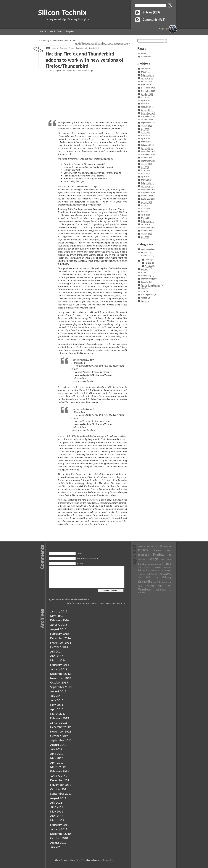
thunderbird (94, 48)
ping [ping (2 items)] (156, 578)
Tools (143, 291)
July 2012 (145, 167)
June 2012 (146, 170)
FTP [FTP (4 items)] (170, 555)
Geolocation (56, 31)
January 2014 (147, 110)
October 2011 (147, 196)
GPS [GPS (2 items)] (163, 559)
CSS (82, 860)
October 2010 (147, 231)
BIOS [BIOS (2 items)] (156, 547)
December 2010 (148, 228)
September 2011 (148, 199)
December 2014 (148, 88)
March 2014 (146, 104)
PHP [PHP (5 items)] (148, 577)
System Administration (151, 285)
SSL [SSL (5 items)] (159, 582)
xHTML (77, 860)
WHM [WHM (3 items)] (161, 586)
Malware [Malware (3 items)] (157, 568)
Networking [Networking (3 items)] (167, 570)
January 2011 (147, 224)
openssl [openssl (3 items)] (147, 574)
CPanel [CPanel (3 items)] (169, 551)
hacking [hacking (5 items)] (142, 564)
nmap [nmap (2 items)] (140, 574)
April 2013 (146, 139)
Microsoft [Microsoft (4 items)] (143, 570)
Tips (91, 70)
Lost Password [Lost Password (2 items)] (144, 568)
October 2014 (147, 94)
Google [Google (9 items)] (154, 559)
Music (144, 272)
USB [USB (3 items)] (170, 582)
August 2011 (147, 202)
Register (70, 31)
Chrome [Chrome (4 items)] (157, 550)
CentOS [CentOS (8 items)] (143, 550)
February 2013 (147, 145)
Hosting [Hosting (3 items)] (151, 564)
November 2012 (148, 154)
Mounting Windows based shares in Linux (59, 41)
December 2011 (148, 189)
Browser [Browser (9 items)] (166, 546)
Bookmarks (146, 249)
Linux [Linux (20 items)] (167, 564)
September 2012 (148, 161)
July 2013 (145, 129)
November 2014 (148, 91)
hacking (79, 48)
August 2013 (147, 126)
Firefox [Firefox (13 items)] (158, 554)
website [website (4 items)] (150, 586)
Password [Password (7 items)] (165, 574)
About (43, 31)
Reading (148, 266)
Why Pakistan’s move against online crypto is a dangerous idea (102, 43)
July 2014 (145, 97)
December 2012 (148, 151)
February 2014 (147, 107)
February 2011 (147, 221)
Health (148, 260)
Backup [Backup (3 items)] (150, 547)
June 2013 (146, 132)
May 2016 (145, 72)
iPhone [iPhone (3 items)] (158, 564)
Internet (145, 269)
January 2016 (147, 78)
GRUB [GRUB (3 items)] (169, 559)
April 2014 (146, 100)
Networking (146, 276)
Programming (147, 279)
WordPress (110, 860)
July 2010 (145, 237)
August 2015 (147, 81)
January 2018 (147, 69)
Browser (63, 48)
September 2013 (148, 123)
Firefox (71, 48)
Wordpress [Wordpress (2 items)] (142, 592)
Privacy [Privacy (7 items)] (167, 577)
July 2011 (145, 205)
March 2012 (146, 180)
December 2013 (148, 113)
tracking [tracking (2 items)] (164, 583)
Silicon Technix (62, 12)
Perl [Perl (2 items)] (139, 578)
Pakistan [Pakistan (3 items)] (155, 574)
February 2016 (147, 75)
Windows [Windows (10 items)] (145, 589)
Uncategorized (147, 295)
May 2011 (145, 212)
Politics (148, 263)
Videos (144, 298)
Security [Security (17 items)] (145, 582)
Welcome (145, 301)
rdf (86, 48)
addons (55, 48)
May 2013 (145, 135)
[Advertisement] (88, 96)
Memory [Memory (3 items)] (168, 568)
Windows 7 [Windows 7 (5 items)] (164, 590)
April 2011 (146, 215)
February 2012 (147, 183)
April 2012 (146, 177)
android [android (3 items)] (141, 547)
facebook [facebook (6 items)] (144, 555)
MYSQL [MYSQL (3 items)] (158, 570)
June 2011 (146, 208)
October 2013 (147, 120)
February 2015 (147, 85)
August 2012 (147, 164)
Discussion (146, 256)
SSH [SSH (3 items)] (155, 582)
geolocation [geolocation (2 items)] (142, 559)
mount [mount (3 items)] (151, 570)
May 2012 (145, 174)
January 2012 (147, 186)
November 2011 (148, 193)
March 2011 (146, 218)
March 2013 (146, 142)
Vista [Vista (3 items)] (140, 586)
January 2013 (147, 148)
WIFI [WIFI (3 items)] (169, 586)
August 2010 (147, 234)
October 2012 (147, 158)
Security (145, 282)
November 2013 (148, 116)
